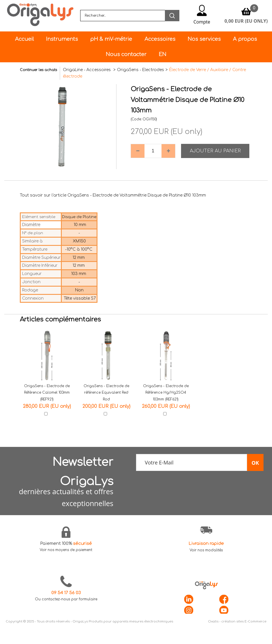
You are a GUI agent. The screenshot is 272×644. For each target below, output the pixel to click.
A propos (245, 39)
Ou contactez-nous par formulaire (66, 599)
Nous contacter (126, 54)
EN (162, 54)
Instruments (62, 39)
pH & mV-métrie (111, 39)
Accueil (24, 39)
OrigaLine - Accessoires (87, 70)
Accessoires (160, 39)
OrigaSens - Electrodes (141, 70)
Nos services (204, 39)
